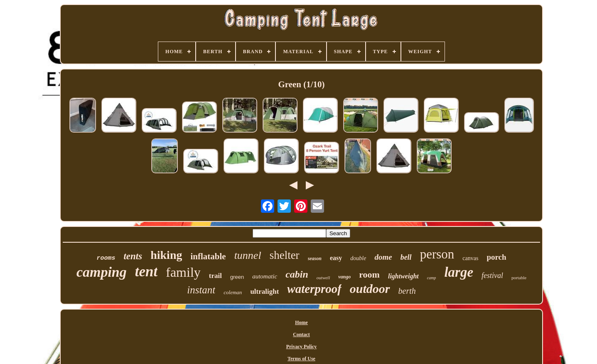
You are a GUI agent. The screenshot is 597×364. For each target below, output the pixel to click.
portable (519, 278)
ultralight (264, 291)
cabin (297, 274)
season (315, 258)
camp (432, 278)
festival (492, 275)
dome (383, 257)
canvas (470, 258)
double (358, 258)
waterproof (314, 289)
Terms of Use (301, 359)
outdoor (370, 289)
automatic (265, 276)
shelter (285, 255)
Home (301, 322)
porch (496, 257)
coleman (233, 292)
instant (201, 290)
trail (215, 276)
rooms (106, 258)
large (459, 272)
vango (344, 277)
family (183, 272)
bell (406, 257)
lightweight (403, 276)
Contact (301, 334)
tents (133, 256)
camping (102, 272)
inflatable (208, 256)
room (369, 274)
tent (146, 272)
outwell (323, 278)
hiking (166, 255)
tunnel (248, 255)
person (437, 254)
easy (336, 258)
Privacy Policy (302, 347)
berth (407, 291)
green (237, 277)
